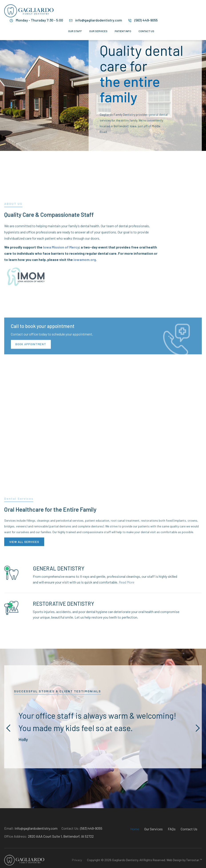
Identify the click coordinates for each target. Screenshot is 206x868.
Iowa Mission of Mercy (61, 310)
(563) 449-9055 (146, 20)
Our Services (98, 31)
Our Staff (75, 31)
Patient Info (123, 31)
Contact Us (146, 31)
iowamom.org (85, 322)
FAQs (172, 841)
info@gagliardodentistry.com (99, 20)
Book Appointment (31, 422)
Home (135, 841)
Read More (127, 597)
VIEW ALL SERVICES (24, 563)
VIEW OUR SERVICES (164, 149)
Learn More (120, 149)
